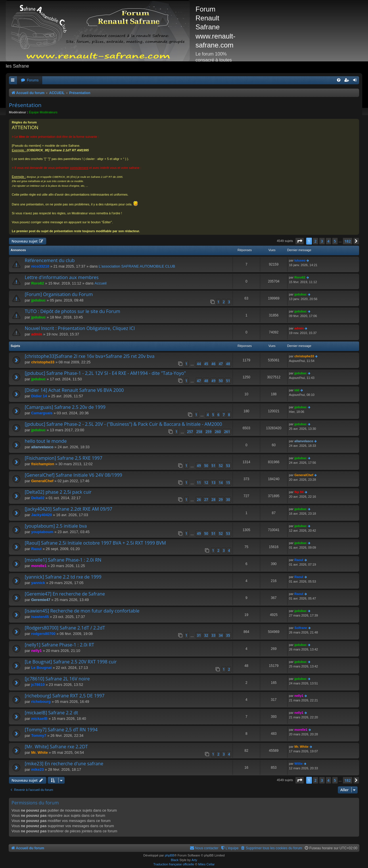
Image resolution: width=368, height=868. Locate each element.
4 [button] (328, 241)
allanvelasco (42, 447)
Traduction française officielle (174, 864)
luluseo (300, 260)
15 (228, 483)
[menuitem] (30, 80)
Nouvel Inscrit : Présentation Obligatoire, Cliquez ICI (80, 328)
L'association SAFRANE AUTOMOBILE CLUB (137, 266)
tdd (297, 390)
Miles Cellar (206, 864)
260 (218, 432)
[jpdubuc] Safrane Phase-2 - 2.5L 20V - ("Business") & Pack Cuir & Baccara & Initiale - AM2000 (123, 424)
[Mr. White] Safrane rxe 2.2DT (56, 747)
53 (228, 466)
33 (214, 635)
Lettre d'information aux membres (62, 277)
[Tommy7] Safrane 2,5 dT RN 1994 (61, 730)
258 (199, 432)
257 (190, 432)
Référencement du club (50, 260)
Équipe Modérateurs (43, 112)
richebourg (41, 702)
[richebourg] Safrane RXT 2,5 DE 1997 (65, 696)
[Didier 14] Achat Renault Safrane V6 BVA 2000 (74, 390)
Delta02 (38, 498)
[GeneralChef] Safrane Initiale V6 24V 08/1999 (73, 475)
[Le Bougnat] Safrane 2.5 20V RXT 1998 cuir (71, 662)
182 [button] (348, 241)
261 (227, 432)
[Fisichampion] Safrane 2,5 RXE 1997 (64, 458)
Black (175, 860)
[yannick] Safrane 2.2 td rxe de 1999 (63, 577)
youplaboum (42, 532)
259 (209, 432)
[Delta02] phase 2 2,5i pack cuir (58, 492)
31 (199, 635)
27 (206, 500)
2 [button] (316, 241)
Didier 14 (39, 396)
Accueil (101, 283)
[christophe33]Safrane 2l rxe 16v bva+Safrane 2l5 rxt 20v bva (90, 356)
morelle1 (39, 566)
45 (206, 364)
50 (221, 381)
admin (37, 334)
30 (228, 500)
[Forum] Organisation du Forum (59, 294)
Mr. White (39, 752)
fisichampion (43, 464)
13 (214, 483)
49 (214, 381)
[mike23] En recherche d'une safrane (64, 764)
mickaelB (39, 719)
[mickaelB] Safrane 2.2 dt (51, 713)
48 (228, 364)
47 (221, 364)
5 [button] (335, 241)
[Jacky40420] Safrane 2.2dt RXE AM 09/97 (69, 509)
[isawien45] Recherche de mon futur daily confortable (82, 611)
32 (206, 635)
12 (206, 483)
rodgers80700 (43, 634)
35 (228, 635)
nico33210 (40, 266)
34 (221, 635)
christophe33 (43, 362)
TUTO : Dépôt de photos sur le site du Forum (72, 311)
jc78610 (38, 685)
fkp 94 (299, 492)
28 (214, 500)
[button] (300, 241)
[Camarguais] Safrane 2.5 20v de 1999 (65, 407)
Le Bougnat (41, 668)
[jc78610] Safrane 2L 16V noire (57, 679)
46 (214, 364)
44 (199, 364)
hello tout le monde (46, 441)
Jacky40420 (41, 515)
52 (221, 466)
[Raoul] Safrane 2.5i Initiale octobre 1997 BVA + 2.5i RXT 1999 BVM (95, 543)
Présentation (25, 105)
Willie (299, 764)
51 (228, 381)
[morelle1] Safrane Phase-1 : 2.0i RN (63, 560)
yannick (38, 583)
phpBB (169, 855)
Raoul (36, 549)
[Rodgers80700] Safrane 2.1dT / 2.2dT (65, 628)
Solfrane (301, 628)
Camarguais (42, 413)
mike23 (37, 769)
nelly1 (36, 651)
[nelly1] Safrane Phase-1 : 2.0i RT (59, 645)
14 (221, 483)
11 (199, 483)
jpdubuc (38, 300)
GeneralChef (42, 481)
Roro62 (38, 283)
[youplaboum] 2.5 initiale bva (56, 526)
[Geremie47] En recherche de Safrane (65, 594)
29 (221, 500)
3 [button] (322, 241)
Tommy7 (39, 736)
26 (199, 500)
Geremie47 (41, 600)
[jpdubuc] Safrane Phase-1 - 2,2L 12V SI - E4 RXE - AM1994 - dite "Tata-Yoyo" (105, 373)
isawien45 (40, 617)
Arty (194, 860)
